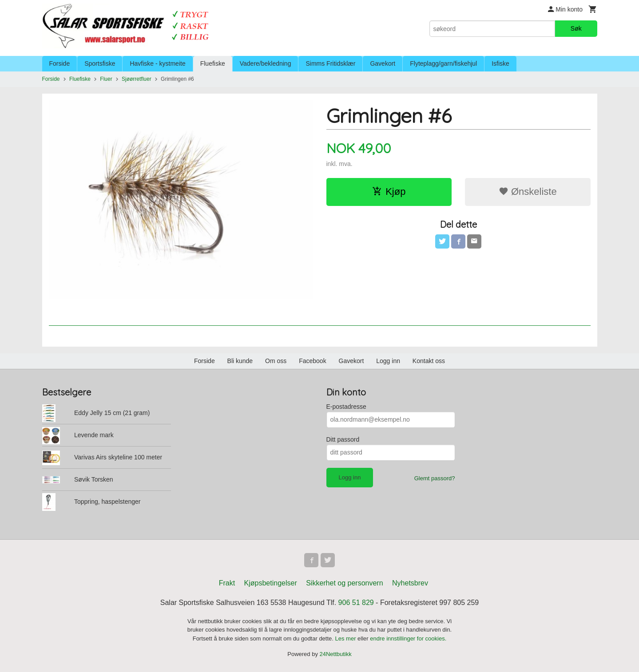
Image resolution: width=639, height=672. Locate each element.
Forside (60, 63)
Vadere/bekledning (266, 63)
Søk (576, 28)
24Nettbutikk (336, 654)
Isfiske (500, 63)
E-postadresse (346, 407)
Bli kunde (240, 361)
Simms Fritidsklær (330, 63)
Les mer (347, 638)
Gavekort (383, 63)
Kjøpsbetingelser (271, 583)
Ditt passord (343, 439)
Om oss (276, 361)
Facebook (312, 361)
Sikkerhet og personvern (344, 583)
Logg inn (388, 361)
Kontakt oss (429, 361)
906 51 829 (356, 603)
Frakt (227, 583)
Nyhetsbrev (410, 583)
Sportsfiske (100, 63)
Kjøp (389, 192)
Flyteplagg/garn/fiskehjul (443, 63)
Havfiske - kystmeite (157, 63)
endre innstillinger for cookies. (408, 638)
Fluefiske (213, 63)
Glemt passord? (435, 478)
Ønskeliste (528, 192)
